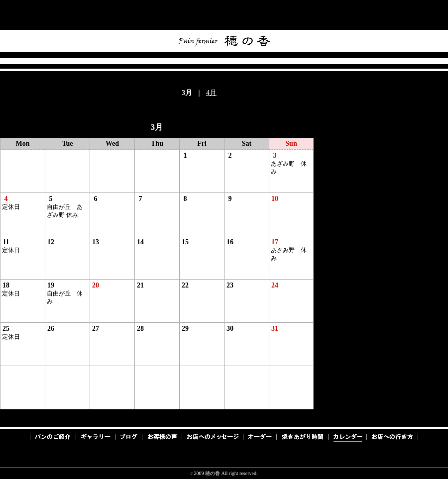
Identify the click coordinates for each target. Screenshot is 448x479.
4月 (211, 93)
